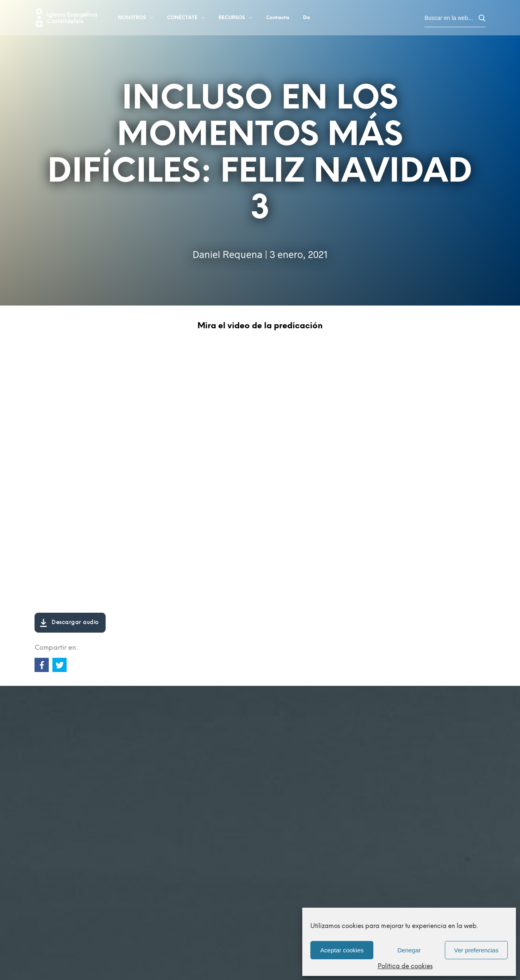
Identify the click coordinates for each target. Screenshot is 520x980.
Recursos (235, 19)
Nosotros (135, 19)
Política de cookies (405, 967)
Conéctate (186, 19)
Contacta (278, 19)
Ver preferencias (476, 950)
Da (307, 19)
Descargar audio (69, 623)
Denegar (409, 950)
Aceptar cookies (342, 950)
